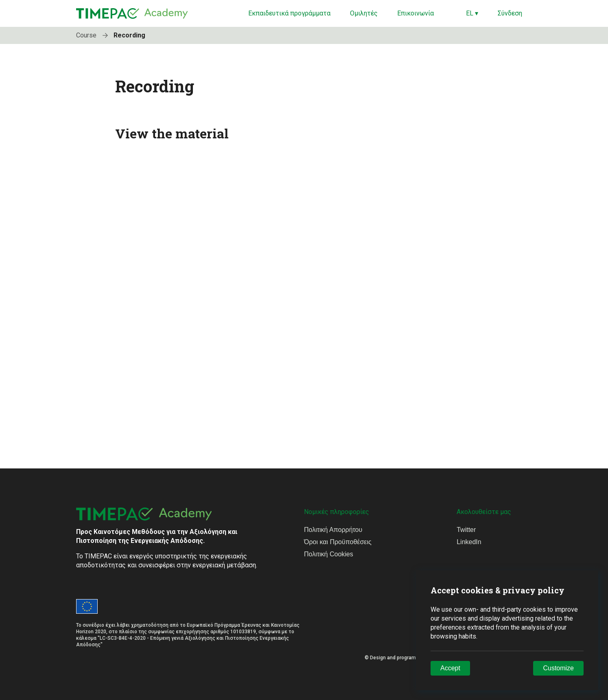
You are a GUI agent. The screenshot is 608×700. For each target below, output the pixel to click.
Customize (558, 668)
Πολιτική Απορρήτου (333, 530)
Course (94, 35)
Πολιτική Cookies (329, 554)
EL (472, 13)
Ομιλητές (364, 13)
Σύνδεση (510, 13)
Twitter (466, 530)
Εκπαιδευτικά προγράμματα (289, 13)
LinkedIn (469, 542)
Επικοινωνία (416, 13)
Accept (450, 668)
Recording (129, 35)
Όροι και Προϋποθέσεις (338, 542)
